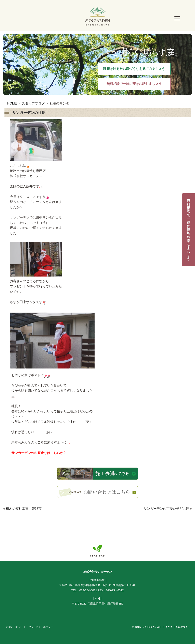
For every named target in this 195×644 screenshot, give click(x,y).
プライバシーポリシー (41, 627)
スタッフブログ (33, 103)
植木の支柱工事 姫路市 (24, 509)
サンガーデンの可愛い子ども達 (166, 509)
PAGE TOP (97, 556)
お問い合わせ (13, 627)
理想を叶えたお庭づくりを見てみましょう (134, 69)
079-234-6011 (88, 590)
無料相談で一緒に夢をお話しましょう (134, 84)
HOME (12, 103)
